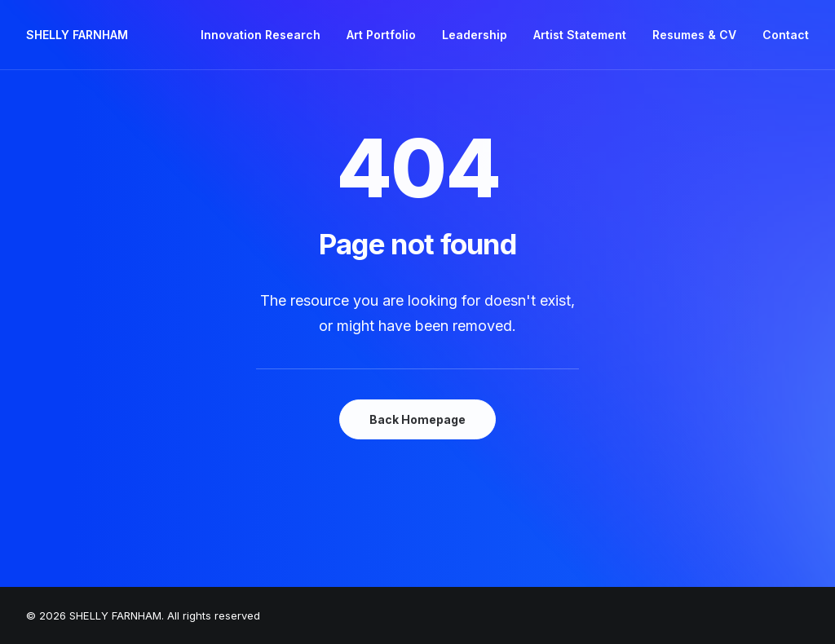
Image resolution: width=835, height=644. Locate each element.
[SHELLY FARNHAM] (77, 35)
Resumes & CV (694, 35)
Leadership (475, 35)
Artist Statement (580, 35)
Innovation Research (261, 35)
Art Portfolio (381, 35)
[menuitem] (266, 35)
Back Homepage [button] (417, 419)
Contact (786, 35)
